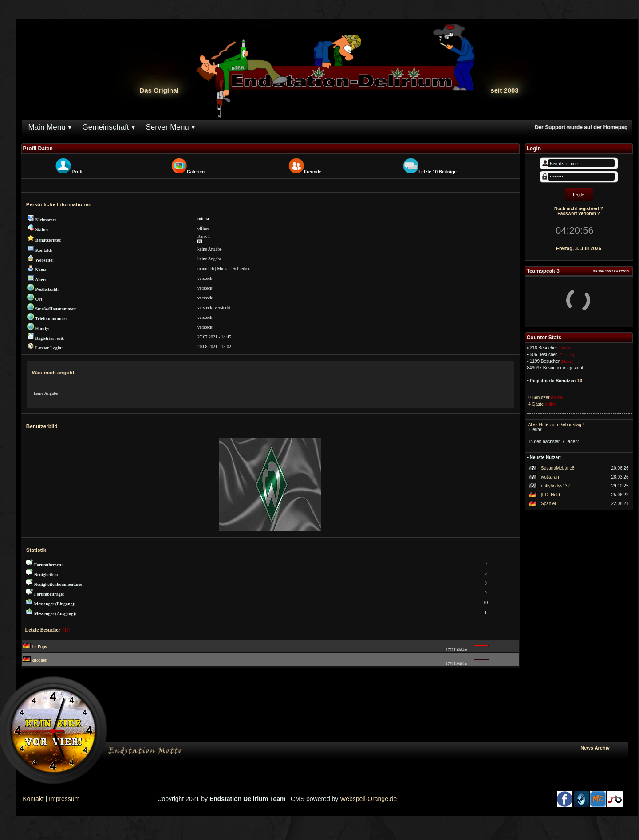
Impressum (64, 799)
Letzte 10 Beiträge (438, 172)
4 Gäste (536, 404)
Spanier (548, 504)
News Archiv (602, 748)
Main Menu (47, 127)
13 (580, 381)
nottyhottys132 (555, 486)
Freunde (313, 172)
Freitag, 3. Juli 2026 (579, 248)
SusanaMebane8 (558, 468)
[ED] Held (550, 495)
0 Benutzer (538, 398)
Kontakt (33, 799)
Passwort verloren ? (579, 214)
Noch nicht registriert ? (579, 209)
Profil (78, 172)
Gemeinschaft (106, 127)
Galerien (196, 172)
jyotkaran (550, 477)
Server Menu (168, 127)
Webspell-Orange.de (368, 799)
